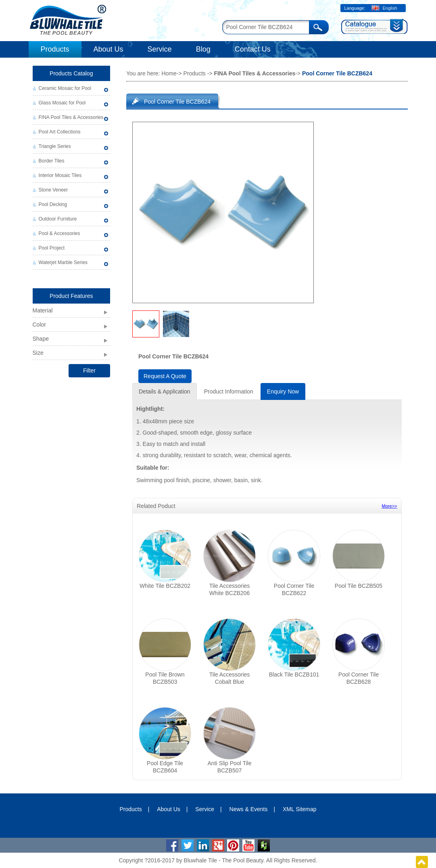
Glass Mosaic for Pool (62, 103)
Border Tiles (52, 161)
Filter (89, 371)
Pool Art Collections (60, 132)
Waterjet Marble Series (63, 262)
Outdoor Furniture (58, 219)
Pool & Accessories (59, 233)
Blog (203, 49)
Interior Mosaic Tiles (60, 175)
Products (55, 49)
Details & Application (165, 391)
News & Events (249, 809)
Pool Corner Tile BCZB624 (177, 102)
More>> (390, 506)
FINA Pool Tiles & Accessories (71, 117)
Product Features (71, 296)
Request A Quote (165, 376)
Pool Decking (53, 204)
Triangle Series (55, 146)
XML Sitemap (300, 809)
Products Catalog (71, 73)
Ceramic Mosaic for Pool (65, 88)
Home (169, 73)
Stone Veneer (53, 190)
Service (160, 49)
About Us (108, 49)
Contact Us (253, 49)
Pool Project (52, 248)
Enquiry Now (283, 391)
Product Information (229, 391)
